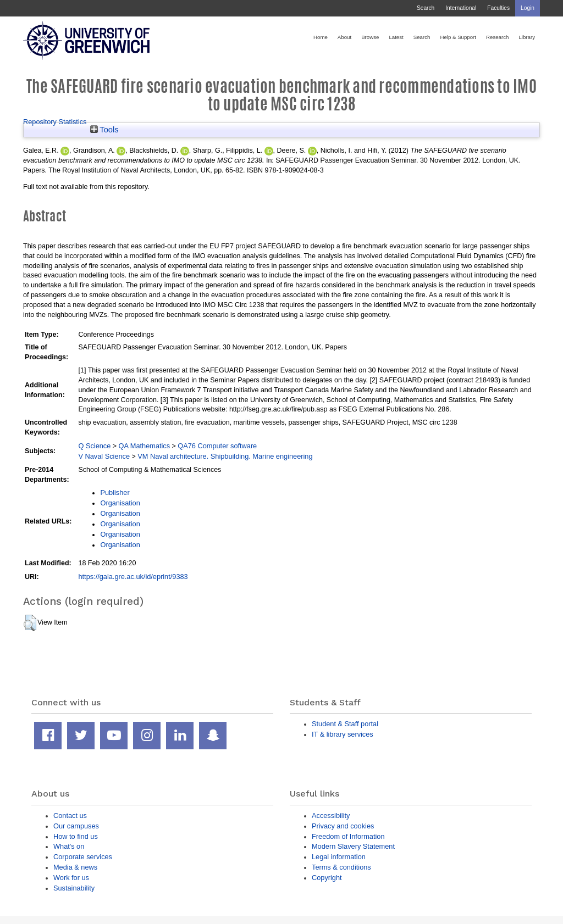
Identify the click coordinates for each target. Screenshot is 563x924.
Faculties (498, 8)
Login (528, 8)
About (344, 37)
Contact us (70, 816)
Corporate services (83, 857)
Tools (104, 130)
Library (527, 37)
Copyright (327, 878)
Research (497, 37)
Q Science (94, 446)
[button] (30, 623)
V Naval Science (104, 456)
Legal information (339, 857)
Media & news (75, 867)
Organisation (120, 503)
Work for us (71, 878)
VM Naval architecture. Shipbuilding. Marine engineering (225, 456)
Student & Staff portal (345, 724)
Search (426, 8)
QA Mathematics (145, 446)
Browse (370, 37)
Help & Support (458, 37)
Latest (396, 37)
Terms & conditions (341, 867)
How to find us (76, 836)
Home (321, 37)
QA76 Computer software (217, 446)
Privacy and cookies (343, 826)
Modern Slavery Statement (353, 846)
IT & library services (343, 734)
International (461, 8)
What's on (69, 846)
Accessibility (331, 816)
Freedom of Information (348, 836)
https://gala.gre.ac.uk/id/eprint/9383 (133, 577)
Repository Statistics (55, 122)
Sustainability (74, 888)
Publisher (115, 492)
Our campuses (76, 826)
